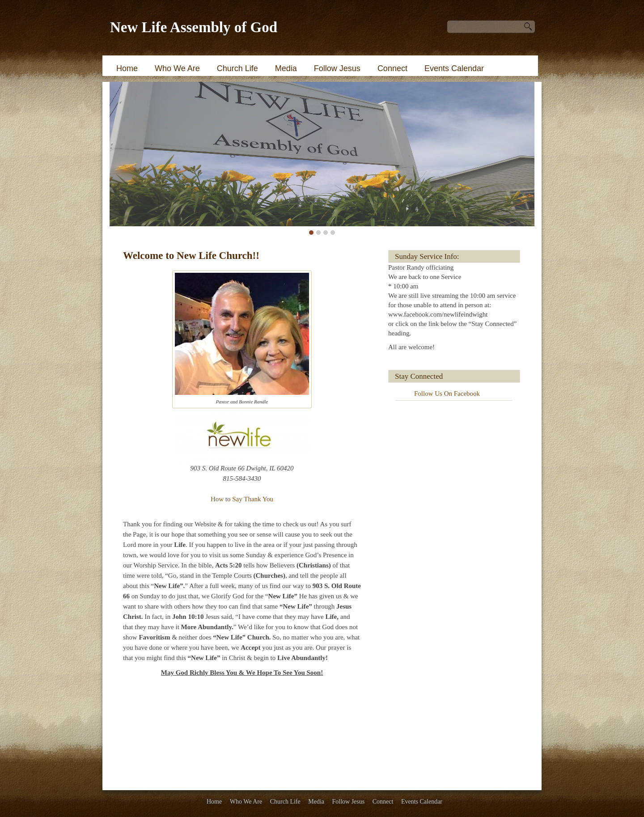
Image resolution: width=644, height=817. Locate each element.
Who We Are (177, 68)
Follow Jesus (337, 68)
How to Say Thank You (242, 499)
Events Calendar (454, 68)
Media (286, 68)
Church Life (237, 68)
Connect (392, 68)
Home (127, 68)
